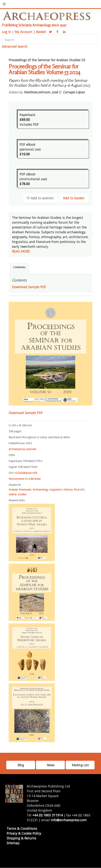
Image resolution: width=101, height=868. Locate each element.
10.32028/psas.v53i (26, 473)
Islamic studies (18, 494)
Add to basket (74, 198)
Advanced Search (15, 46)
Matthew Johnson (37, 92)
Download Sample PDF (26, 413)
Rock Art (79, 489)
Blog (21, 765)
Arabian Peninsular (20, 489)
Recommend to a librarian (25, 479)
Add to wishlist (40, 198)
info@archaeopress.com (69, 820)
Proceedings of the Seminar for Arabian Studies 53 (47, 60)
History (68, 489)
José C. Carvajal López (68, 92)
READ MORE (21, 251)
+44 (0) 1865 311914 (48, 815)
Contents (19, 267)
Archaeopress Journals (22, 449)
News (50, 765)
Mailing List (80, 765)
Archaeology (40, 489)
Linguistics (56, 489)
